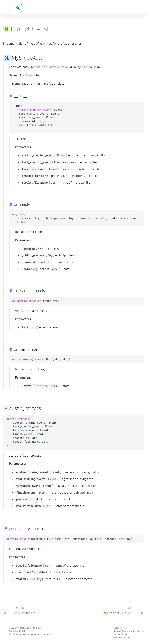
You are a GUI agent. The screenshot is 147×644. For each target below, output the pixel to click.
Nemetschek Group (43, 634)
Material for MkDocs (31, 628)
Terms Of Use (120, 634)
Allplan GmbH (18, 631)
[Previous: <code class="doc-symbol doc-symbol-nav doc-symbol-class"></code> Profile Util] (21, 612)
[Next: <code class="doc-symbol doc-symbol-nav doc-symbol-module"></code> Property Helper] (122, 612)
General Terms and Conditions (129, 631)
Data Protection (122, 637)
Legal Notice (120, 628)
